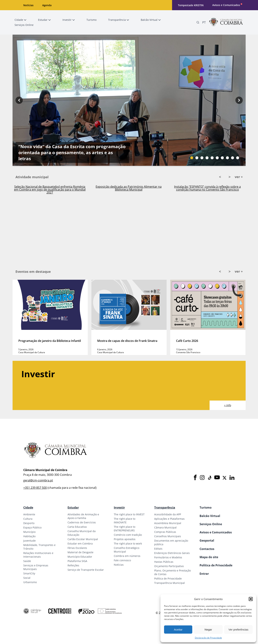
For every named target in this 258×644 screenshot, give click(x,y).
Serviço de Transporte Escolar (86, 570)
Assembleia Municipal (168, 523)
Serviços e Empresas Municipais (36, 567)
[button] (251, 599)
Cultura (28, 519)
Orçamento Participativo (169, 566)
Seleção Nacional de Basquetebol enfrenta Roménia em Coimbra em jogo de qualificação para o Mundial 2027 (54, 190)
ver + (239, 177)
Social (27, 578)
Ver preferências (238, 630)
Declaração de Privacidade (208, 638)
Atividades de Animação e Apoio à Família (83, 516)
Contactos (207, 549)
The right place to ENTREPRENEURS (125, 529)
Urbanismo (30, 582)
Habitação (29, 536)
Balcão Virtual (210, 516)
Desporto (29, 523)
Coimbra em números (127, 556)
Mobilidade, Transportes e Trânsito (39, 547)
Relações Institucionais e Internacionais (38, 555)
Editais (158, 549)
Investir (119, 508)
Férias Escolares (77, 548)
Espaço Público (32, 527)
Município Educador (80, 557)
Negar (208, 630)
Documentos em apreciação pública (171, 542)
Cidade (28, 508)
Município (29, 532)
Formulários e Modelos (168, 557)
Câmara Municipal (165, 527)
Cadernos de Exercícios (82, 522)
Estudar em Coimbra (80, 544)
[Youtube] (217, 478)
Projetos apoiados (125, 539)
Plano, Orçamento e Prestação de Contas (173, 572)
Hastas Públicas (164, 562)
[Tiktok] (209, 478)
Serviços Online (211, 524)
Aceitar (178, 630)
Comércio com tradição (128, 535)
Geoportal (207, 540)
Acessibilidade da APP (168, 514)
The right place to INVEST (129, 514)
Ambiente (29, 514)
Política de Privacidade (168, 578)
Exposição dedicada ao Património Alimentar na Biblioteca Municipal (133, 188)
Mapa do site (209, 557)
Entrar (204, 574)
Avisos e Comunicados (226, 5)
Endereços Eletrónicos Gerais (172, 553)
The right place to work (128, 544)
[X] (224, 478)
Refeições (73, 565)
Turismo (206, 508)
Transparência (165, 508)
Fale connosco (122, 560)
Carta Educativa (77, 527)
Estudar (73, 508)
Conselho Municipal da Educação (82, 533)
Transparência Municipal (170, 583)
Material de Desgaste (80, 552)
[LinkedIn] (232, 478)
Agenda (47, 5)
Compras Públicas (165, 532)
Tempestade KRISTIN (191, 5)
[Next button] (239, 100)
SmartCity (29, 573)
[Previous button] (19, 100)
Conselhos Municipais (168, 536)
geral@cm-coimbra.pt (38, 480)
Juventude (29, 541)
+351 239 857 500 (35, 488)
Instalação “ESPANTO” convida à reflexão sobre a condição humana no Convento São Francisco (211, 188)
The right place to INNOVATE (125, 521)
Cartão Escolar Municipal (83, 539)
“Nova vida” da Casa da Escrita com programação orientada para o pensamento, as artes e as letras (72, 152)
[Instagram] (202, 478)
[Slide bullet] (192, 158)
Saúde (27, 561)
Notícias (28, 5)
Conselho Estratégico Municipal (127, 550)
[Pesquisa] (198, 22)
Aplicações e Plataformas (169, 519)
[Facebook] (195, 478)
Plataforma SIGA (77, 561)
